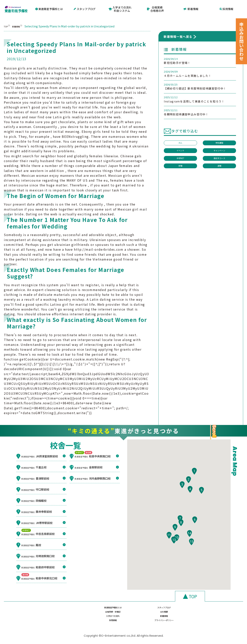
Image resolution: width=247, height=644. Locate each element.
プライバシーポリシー (221, 617)
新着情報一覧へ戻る (178, 35)
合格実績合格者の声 (155, 8)
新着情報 (191, 8)
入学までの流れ (103, 617)
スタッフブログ (85, 8)
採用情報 (227, 8)
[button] (194, 481)
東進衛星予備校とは (49, 8)
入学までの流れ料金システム (120, 8)
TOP (7, 25)
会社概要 (221, 610)
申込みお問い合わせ (241, 41)
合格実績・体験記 (182, 610)
